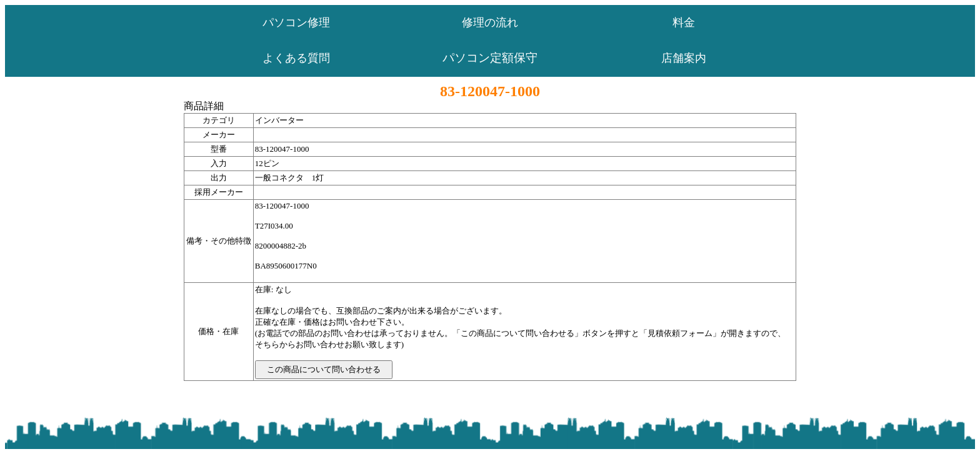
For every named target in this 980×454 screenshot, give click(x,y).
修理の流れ (490, 22)
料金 (684, 22)
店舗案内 (684, 58)
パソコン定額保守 (490, 58)
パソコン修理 (296, 22)
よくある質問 (296, 58)
